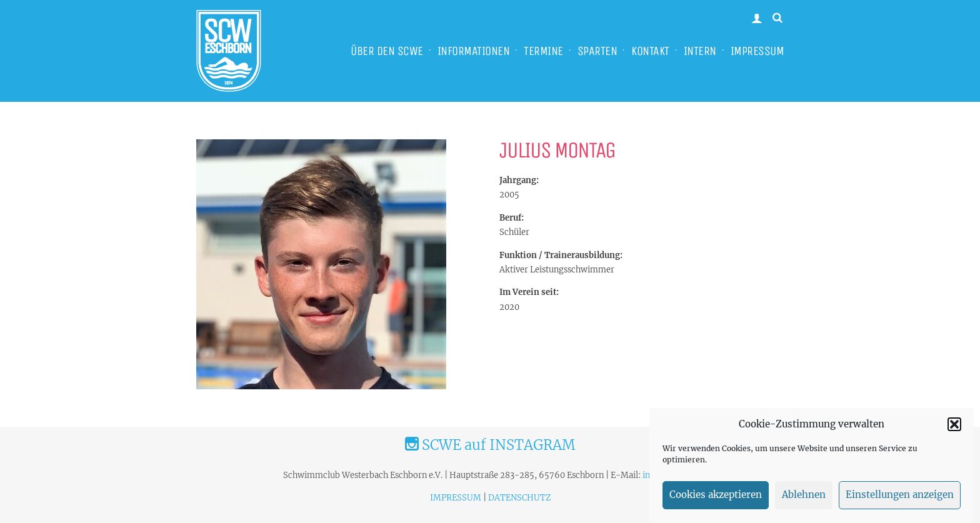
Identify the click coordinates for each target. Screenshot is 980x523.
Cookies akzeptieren (716, 500)
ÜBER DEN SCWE (387, 51)
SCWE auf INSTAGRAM (490, 445)
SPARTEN (597, 51)
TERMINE (543, 51)
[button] (954, 429)
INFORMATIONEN (474, 51)
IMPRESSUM (757, 51)
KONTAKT (650, 51)
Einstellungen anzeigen (900, 500)
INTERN (700, 51)
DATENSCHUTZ (519, 498)
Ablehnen (804, 500)
